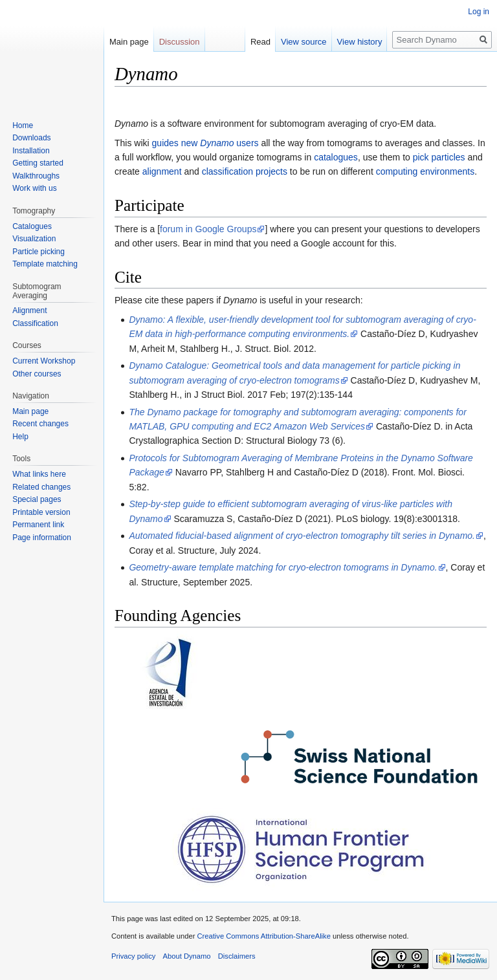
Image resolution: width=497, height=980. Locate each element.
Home (23, 125)
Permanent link (38, 525)
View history (360, 42)
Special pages (37, 499)
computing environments (425, 171)
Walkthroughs (36, 176)
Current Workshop (44, 361)
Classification (35, 323)
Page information (42, 538)
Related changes (41, 487)
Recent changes (40, 424)
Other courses (37, 374)
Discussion (180, 42)
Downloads (31, 138)
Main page (129, 42)
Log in (479, 12)
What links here (39, 474)
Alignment (29, 310)
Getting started (38, 163)
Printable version (41, 512)
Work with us (34, 188)
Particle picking (39, 252)
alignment (162, 171)
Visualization (34, 239)
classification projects (245, 171)
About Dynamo (187, 956)
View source (304, 42)
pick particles (439, 157)
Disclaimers (237, 956)
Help (20, 437)
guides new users (205, 143)
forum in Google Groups (208, 229)
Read (260, 42)
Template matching (45, 264)
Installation (31, 151)
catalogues (336, 157)
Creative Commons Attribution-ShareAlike (263, 936)
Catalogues (32, 226)
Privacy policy (133, 956)
